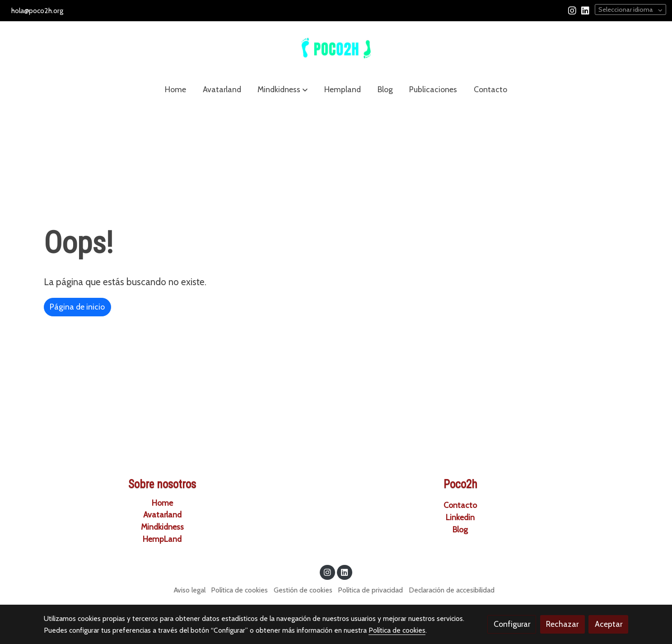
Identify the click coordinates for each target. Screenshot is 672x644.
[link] (336, 48)
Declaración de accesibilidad (452, 590)
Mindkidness (162, 527)
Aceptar (609, 624)
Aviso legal (190, 590)
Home (162, 503)
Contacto (460, 505)
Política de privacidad (370, 590)
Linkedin (460, 517)
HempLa (162, 539)
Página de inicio (77, 307)
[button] (282, 89)
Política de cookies (239, 590)
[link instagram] (572, 10)
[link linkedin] (585, 10)
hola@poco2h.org (37, 11)
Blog (460, 529)
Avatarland (162, 515)
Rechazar (562, 624)
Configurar (512, 624)
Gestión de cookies (303, 590)
